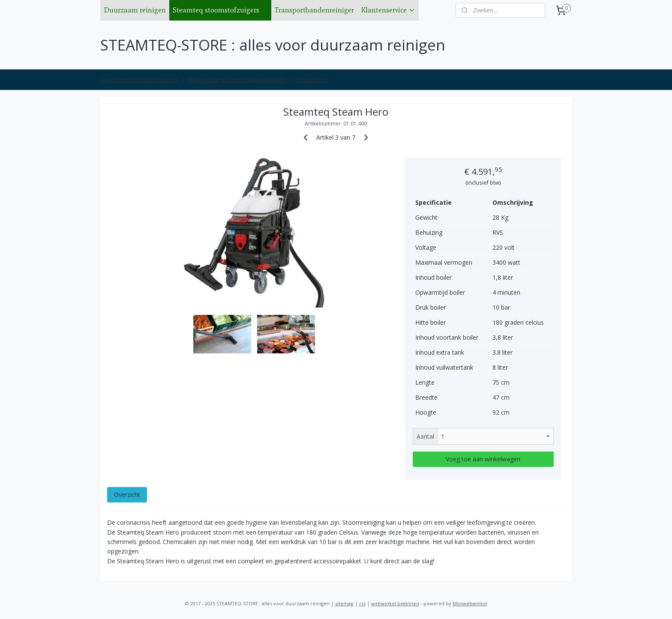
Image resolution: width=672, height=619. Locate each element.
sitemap (344, 603)
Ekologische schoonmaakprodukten (236, 79)
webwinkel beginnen (395, 603)
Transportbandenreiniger (314, 10)
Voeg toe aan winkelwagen (483, 459)
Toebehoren (312, 79)
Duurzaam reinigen (135, 10)
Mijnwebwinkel (470, 603)
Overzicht (127, 495)
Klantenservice (388, 10)
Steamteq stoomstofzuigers (220, 10)
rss (362, 603)
